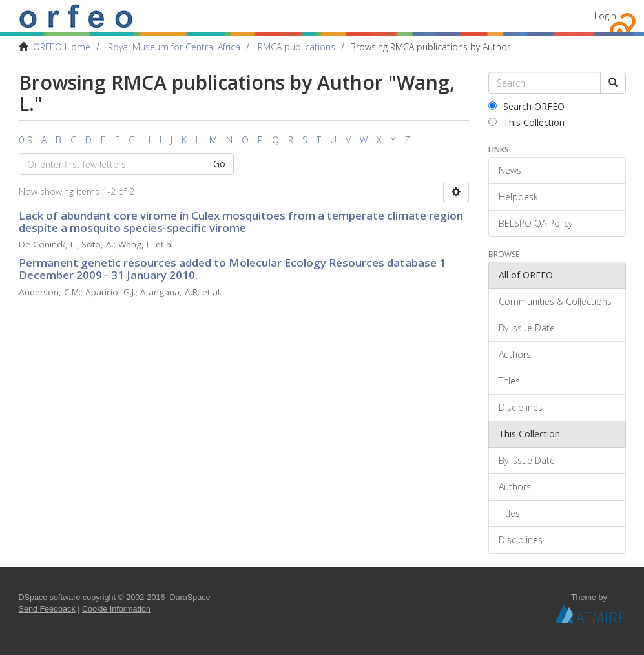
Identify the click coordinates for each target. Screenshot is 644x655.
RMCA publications (296, 47)
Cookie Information (116, 609)
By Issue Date (527, 328)
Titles (509, 381)
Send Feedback (47, 609)
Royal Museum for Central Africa (174, 47)
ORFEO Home (62, 47)
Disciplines (521, 407)
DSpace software (50, 598)
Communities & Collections (555, 301)
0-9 (26, 140)
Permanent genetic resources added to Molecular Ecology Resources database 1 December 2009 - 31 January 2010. (232, 269)
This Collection (526, 122)
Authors (515, 354)
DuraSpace (190, 598)
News (510, 170)
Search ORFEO (526, 106)
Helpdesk (518, 197)
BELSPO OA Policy (535, 223)
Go (219, 164)
